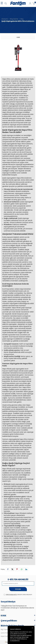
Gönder (18, 589)
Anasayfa (5, 19)
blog (22, 19)
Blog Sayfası (14, 19)
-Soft (7, 642)
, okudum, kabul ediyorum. (18, 595)
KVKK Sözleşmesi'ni (11, 595)
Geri (18, 37)
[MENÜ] (2, 4)
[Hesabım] (30, 4)
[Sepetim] (34, 4)
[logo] (18, 3)
